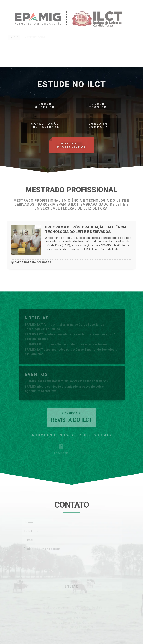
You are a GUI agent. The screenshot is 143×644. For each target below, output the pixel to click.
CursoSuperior (45, 105)
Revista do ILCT (72, 417)
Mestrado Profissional (72, 145)
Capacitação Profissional (45, 125)
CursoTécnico (98, 105)
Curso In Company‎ (98, 125)
